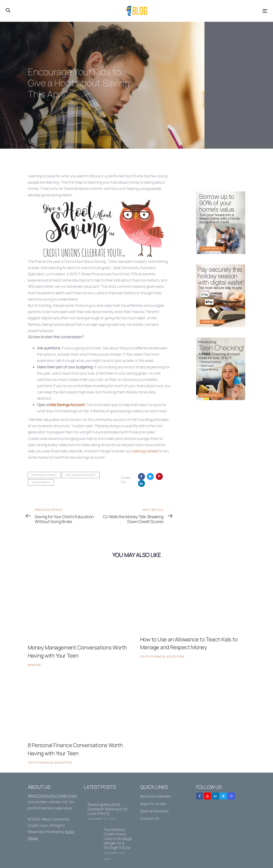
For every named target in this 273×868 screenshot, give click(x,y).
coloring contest (145, 451)
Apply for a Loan (153, 804)
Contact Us (149, 818)
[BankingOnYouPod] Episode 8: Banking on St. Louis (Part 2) (108, 807)
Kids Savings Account (67, 405)
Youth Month (41, 482)
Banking (34, 665)
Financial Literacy (44, 475)
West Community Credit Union (52, 796)
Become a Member (155, 796)
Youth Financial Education (162, 656)
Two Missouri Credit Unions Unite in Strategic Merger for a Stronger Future (108, 845)
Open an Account (154, 811)
